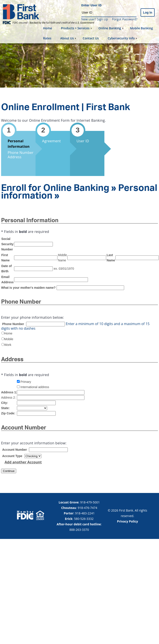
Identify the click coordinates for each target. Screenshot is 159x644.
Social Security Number (7, 244)
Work (8, 345)
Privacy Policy (127, 521)
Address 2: (8, 398)
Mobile (9, 339)
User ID (83, 141)
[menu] (99, 33)
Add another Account (23, 462)
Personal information (19, 144)
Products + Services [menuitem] (77, 28)
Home (8, 333)
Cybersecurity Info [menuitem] (123, 38)
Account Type (12, 456)
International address (35, 387)
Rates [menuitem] (47, 38)
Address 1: (9, 392)
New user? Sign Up (95, 19)
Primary (26, 382)
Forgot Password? (125, 19)
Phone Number (21, 153)
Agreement (51, 141)
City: (4, 403)
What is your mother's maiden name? (28, 288)
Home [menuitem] (48, 28)
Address (15, 157)
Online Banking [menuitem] (111, 28)
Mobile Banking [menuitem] (141, 28)
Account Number (15, 450)
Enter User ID (91, 5)
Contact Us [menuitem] (91, 38)
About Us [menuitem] (69, 38)
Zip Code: (8, 413)
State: (5, 408)
